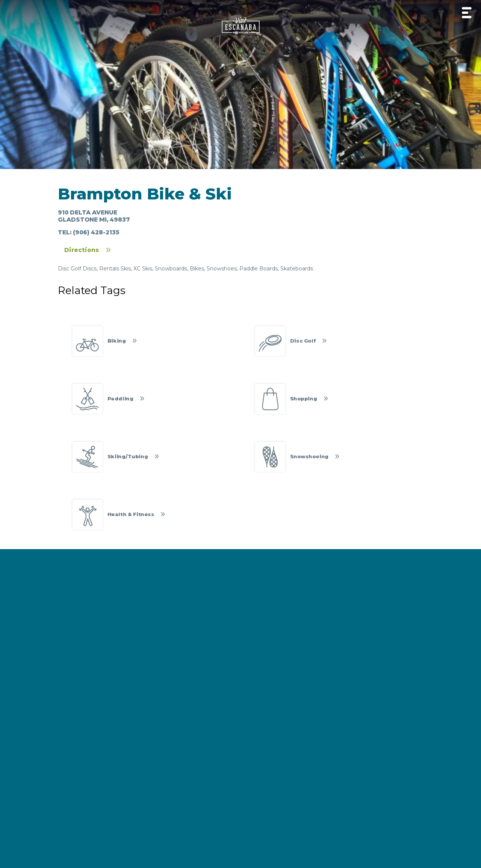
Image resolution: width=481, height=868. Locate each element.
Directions (82, 250)
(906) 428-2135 (96, 232)
